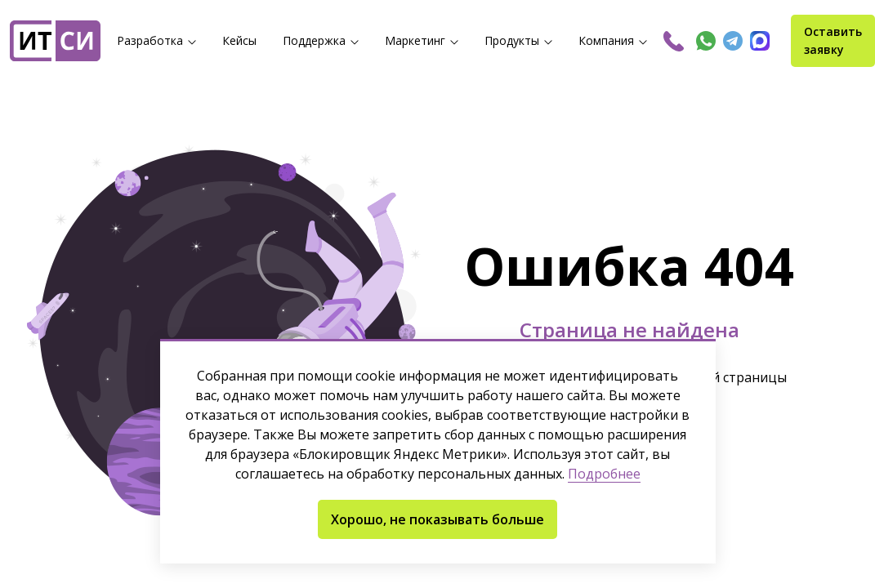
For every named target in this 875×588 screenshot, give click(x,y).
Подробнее (604, 474)
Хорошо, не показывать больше (437, 519)
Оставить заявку (833, 40)
